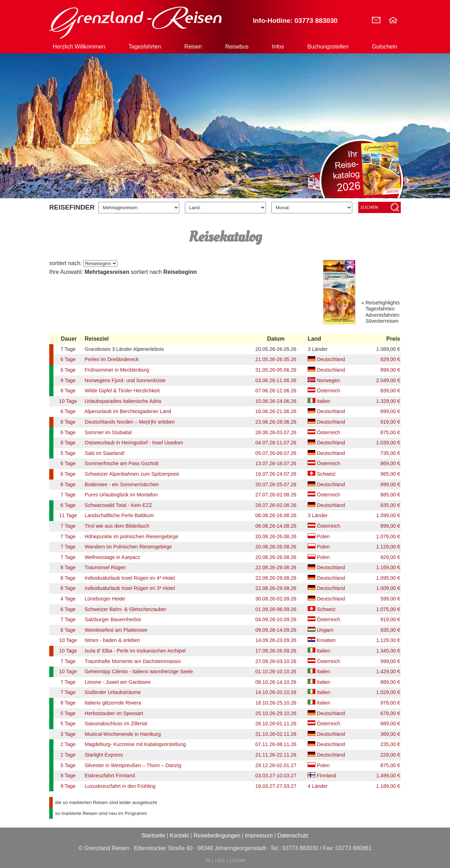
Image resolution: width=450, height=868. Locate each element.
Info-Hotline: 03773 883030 (295, 21)
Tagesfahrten (145, 47)
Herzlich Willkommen (79, 47)
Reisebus (237, 47)
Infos (278, 47)
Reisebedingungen (217, 835)
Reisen (193, 47)
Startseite (153, 835)
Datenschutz (293, 835)
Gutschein (385, 47)
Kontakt (179, 835)
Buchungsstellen (328, 47)
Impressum (259, 835)
